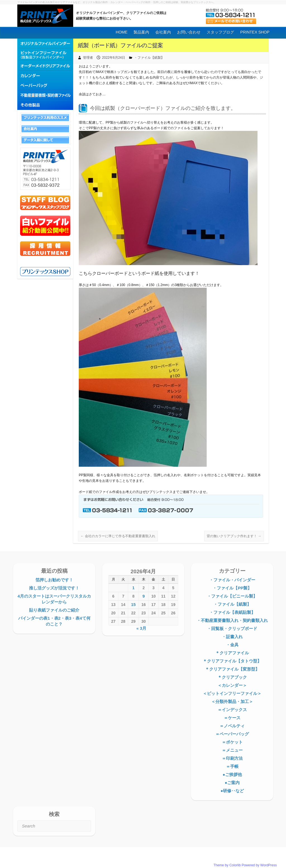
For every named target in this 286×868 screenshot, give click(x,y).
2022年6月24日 (114, 58)
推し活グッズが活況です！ (54, 588)
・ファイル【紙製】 (149, 58)
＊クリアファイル (232, 653)
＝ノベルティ (232, 726)
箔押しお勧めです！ (54, 580)
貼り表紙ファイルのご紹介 (54, 610)
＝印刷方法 (232, 758)
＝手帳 (232, 766)
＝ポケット (232, 742)
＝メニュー (232, 750)
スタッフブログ (220, 32)
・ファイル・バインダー (232, 580)
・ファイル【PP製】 (232, 588)
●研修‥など (232, 791)
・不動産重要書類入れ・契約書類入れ (232, 620)
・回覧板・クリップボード (232, 628)
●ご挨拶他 (232, 774)
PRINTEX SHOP (255, 32)
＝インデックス (232, 710)
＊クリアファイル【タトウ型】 (232, 661)
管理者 (88, 58)
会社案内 (163, 32)
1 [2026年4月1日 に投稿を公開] (133, 588)
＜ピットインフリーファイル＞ (232, 693)
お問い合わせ (189, 32)
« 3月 (141, 628)
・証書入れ (232, 637)
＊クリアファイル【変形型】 (232, 669)
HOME (121, 32)
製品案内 (141, 32)
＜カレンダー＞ (232, 685)
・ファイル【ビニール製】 (232, 596)
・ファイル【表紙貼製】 (232, 612)
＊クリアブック (232, 677)
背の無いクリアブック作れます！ (234, 536)
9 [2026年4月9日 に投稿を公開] (144, 596)
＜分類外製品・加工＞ (232, 701)
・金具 (232, 645)
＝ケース (232, 718)
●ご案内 (232, 783)
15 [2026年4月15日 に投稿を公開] (133, 604)
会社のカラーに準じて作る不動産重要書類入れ (118, 536)
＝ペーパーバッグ (232, 734)
